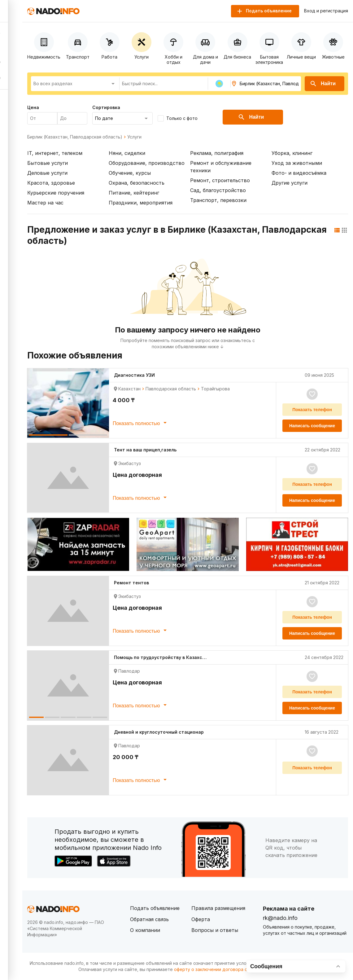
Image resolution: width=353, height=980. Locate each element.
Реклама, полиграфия (217, 153)
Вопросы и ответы (215, 930)
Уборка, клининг (292, 153)
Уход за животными (297, 163)
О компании (145, 930)
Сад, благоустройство (218, 190)
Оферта (201, 919)
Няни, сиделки (127, 153)
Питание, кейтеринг (134, 193)
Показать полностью (141, 423)
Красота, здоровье (51, 183)
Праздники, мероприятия (141, 203)
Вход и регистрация (326, 11)
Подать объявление (155, 908)
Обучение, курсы (130, 173)
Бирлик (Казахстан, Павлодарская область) (75, 137)
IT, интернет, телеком (55, 153)
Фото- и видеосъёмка (299, 173)
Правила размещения (218, 908)
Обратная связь (149, 919)
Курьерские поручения (56, 193)
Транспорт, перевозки (218, 200)
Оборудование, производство (147, 163)
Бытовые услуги (48, 163)
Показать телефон (312, 410)
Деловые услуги (47, 173)
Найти (323, 84)
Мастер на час (45, 203)
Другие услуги (290, 183)
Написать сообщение (312, 426)
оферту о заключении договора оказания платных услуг (235, 969)
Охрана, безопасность (137, 183)
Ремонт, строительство (220, 180)
